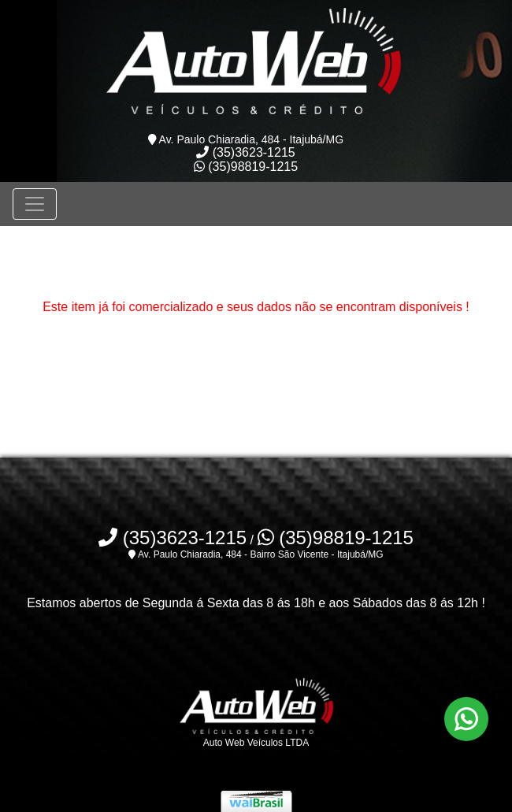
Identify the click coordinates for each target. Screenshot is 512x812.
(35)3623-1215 (245, 152)
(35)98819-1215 (246, 167)
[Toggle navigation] (35, 204)
